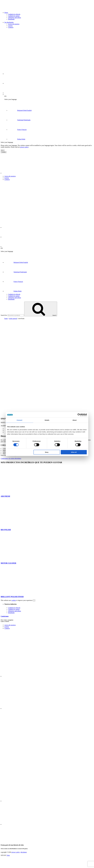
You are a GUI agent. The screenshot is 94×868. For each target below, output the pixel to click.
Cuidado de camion (14, 16)
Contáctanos (5, 616)
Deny (47, 452)
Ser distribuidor (9, 22)
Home (6, 13)
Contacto (11, 27)
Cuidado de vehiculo (14, 14)
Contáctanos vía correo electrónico (11, 458)
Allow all (74, 452)
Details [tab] (47, 420)
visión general (13, 319)
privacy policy (24, 147)
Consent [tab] (20, 420)
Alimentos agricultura (15, 18)
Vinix (8, 855)
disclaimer (24, 852)
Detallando (11, 19)
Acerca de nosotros (14, 24)
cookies (14, 600)
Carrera (10, 26)
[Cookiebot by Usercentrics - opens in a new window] (79, 415)
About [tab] (75, 420)
